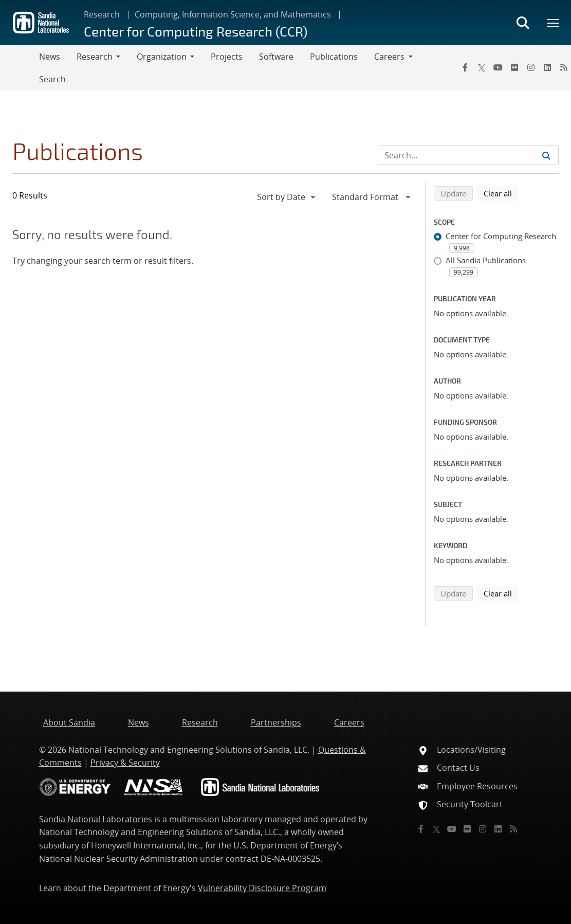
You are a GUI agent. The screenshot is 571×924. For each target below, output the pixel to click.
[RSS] (513, 829)
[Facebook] (465, 67)
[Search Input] (468, 155)
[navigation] (287, 197)
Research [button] (95, 57)
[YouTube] (498, 67)
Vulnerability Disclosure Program (262, 888)
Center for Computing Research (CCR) (196, 31)
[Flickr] (514, 67)
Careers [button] (389, 57)
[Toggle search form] (523, 23)
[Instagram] (531, 67)
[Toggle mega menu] (554, 23)
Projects (227, 57)
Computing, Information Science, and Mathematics (233, 14)
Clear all (501, 193)
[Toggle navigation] (20, 68)
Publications (334, 57)
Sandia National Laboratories (96, 819)
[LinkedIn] (547, 67)
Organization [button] (162, 57)
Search (52, 79)
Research (102, 14)
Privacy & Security (125, 763)
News (50, 57)
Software (276, 57)
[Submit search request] (546, 155)
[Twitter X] (482, 67)
